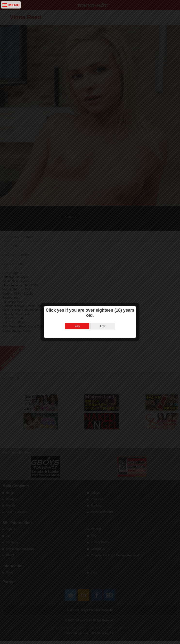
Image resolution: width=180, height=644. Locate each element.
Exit (103, 318)
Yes (77, 318)
